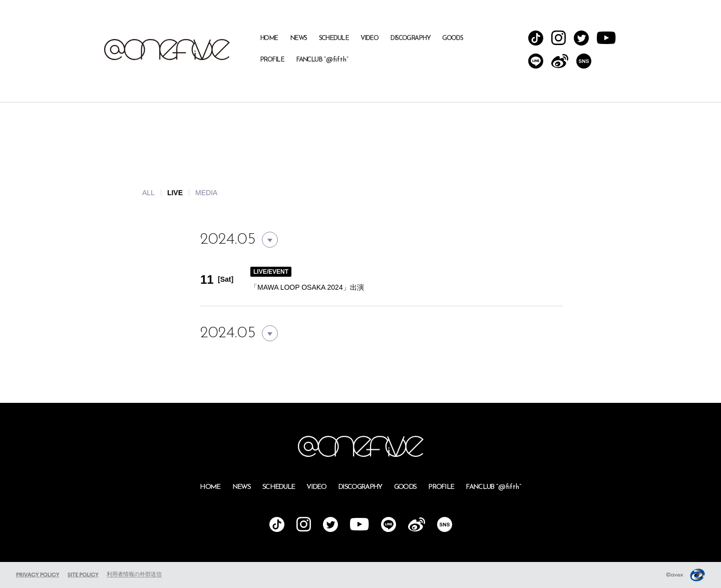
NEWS (298, 38)
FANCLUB (322, 60)
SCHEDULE (334, 38)
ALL (148, 193)
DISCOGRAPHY (410, 38)
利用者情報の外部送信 (134, 574)
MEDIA (206, 193)
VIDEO (369, 38)
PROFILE (272, 60)
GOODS (452, 38)
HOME (269, 38)
